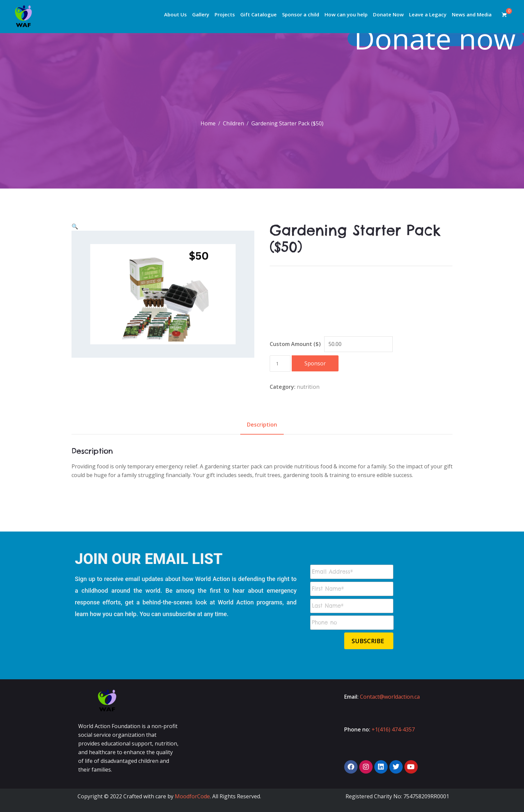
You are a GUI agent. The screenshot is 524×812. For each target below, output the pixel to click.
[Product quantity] (280, 364)
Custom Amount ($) (295, 344)
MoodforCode (192, 796)
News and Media (472, 14)
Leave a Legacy (428, 14)
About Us (175, 14)
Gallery (201, 14)
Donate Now (388, 14)
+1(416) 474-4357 (393, 729)
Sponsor (315, 363)
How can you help (346, 14)
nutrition (308, 387)
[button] (75, 226)
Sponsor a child (301, 14)
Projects (225, 14)
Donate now (439, 39)
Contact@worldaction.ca (390, 697)
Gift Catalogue (258, 14)
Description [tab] (262, 425)
